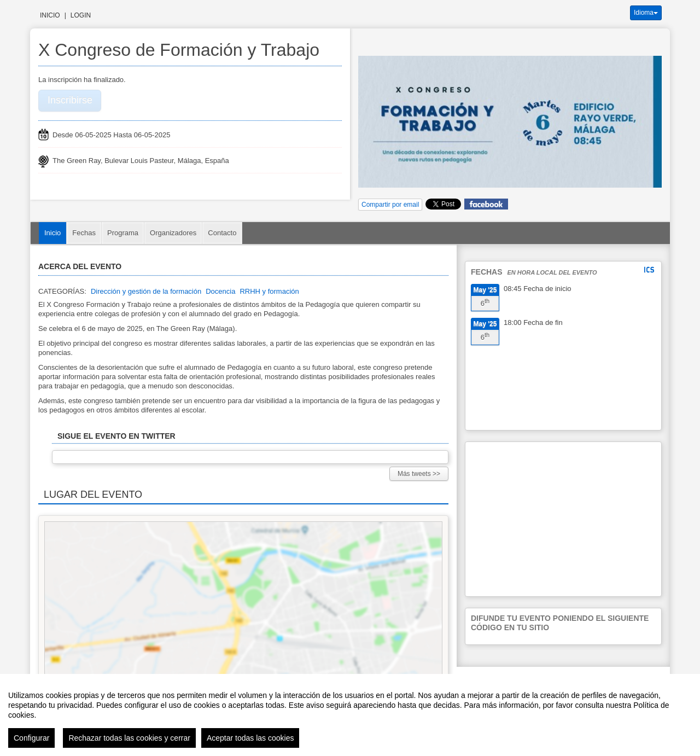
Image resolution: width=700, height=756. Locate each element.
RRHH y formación (269, 291)
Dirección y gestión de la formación (146, 291)
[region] (350, 715)
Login (81, 15)
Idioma (646, 13)
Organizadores (173, 233)
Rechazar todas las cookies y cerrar (129, 738)
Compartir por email (390, 205)
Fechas (84, 233)
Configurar (31, 738)
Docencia (220, 291)
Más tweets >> (419, 474)
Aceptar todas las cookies (250, 738)
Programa (123, 233)
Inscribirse (70, 100)
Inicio (50, 15)
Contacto (222, 233)
